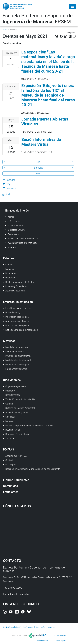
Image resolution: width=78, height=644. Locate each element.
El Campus (11, 465)
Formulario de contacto (16, 594)
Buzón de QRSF (13, 430)
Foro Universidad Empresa (18, 308)
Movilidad (9, 341)
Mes (39, 174)
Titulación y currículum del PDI (20, 399)
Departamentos (13, 395)
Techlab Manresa (16, 226)
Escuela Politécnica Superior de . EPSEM (38, 19)
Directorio (10, 391)
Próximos (11, 188)
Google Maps (39, 532)
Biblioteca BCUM (16, 230)
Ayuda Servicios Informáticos (22, 243)
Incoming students (14, 352)
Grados (9, 265)
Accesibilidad (43, 641)
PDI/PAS (9, 449)
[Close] (72, 6)
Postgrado (10, 278)
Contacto (10, 460)
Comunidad (11, 486)
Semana (39, 168)
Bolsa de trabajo (13, 312)
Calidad (9, 404)
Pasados (11, 180)
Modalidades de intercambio (19, 360)
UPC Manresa (12, 380)
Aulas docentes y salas (17, 412)
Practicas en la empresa (17, 325)
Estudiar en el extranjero (17, 365)
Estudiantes (11, 492)
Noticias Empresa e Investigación (22, 330)
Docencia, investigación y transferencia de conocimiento (33, 469)
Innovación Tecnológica (17, 317)
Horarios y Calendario (16, 286)
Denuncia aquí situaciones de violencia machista (29, 425)
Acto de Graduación (15, 291)
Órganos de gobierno (16, 386)
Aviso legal (60, 641)
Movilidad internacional (17, 347)
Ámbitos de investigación (18, 321)
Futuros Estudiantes (16, 480)
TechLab (10, 438)
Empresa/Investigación (18, 302)
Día (39, 162)
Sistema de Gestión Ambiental (20, 408)
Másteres (10, 269)
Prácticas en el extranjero (18, 356)
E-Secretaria (13, 221)
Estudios (9, 258)
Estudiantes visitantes (16, 369)
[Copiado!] (74, 37)
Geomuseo (13, 234)
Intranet (11, 247)
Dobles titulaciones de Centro (20, 282)
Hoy (8, 184)
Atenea (11, 217)
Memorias (10, 421)
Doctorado (10, 273)
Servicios (10, 417)
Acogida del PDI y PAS (16, 456)
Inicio (5, 30)
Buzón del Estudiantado (17, 434)
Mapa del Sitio (60, 636)
